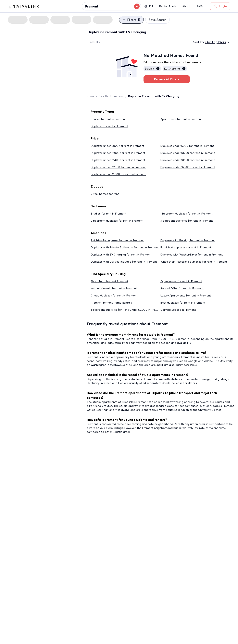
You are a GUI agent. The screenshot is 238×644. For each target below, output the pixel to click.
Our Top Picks (218, 42)
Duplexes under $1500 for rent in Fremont (188, 160)
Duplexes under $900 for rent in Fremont (187, 146)
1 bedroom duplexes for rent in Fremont (187, 214)
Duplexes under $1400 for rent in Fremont (118, 160)
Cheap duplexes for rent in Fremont (114, 296)
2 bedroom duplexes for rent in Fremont (117, 221)
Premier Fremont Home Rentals (111, 303)
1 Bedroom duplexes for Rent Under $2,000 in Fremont (126, 310)
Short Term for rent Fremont (109, 281)
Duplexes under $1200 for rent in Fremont (188, 153)
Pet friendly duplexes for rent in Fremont (117, 240)
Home (91, 96)
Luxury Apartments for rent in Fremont (186, 296)
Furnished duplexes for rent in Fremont (186, 247)
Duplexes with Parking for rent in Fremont (188, 240)
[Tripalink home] (23, 6)
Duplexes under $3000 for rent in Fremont (118, 174)
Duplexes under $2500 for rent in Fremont (188, 167)
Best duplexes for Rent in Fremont (183, 303)
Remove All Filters (167, 79)
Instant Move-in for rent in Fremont (114, 288)
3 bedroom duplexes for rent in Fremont (187, 221)
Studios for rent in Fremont (109, 214)
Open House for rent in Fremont (181, 281)
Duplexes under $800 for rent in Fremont (118, 146)
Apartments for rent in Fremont (181, 119)
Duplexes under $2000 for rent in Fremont (118, 167)
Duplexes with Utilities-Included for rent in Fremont (124, 262)
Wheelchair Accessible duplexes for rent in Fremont (194, 262)
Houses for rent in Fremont (108, 119)
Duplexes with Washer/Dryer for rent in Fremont (192, 255)
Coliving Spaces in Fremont (178, 310)
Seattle (104, 96)
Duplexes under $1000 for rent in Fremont (118, 153)
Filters (131, 20)
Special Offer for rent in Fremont (182, 288)
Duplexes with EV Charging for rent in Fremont (121, 255)
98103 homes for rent (105, 194)
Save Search (157, 20)
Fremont (118, 96)
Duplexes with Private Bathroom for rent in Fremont (125, 247)
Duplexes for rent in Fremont (110, 126)
